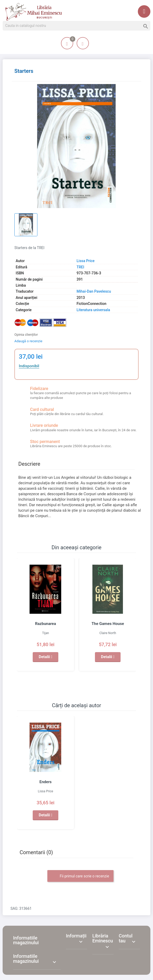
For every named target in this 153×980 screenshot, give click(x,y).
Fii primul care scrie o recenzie (80, 876)
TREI (80, 267)
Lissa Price (86, 261)
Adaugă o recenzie (28, 341)
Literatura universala (93, 310)
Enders (46, 782)
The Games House (108, 624)
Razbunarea (46, 624)
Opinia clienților (26, 335)
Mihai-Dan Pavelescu (94, 291)
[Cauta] (76, 26)
